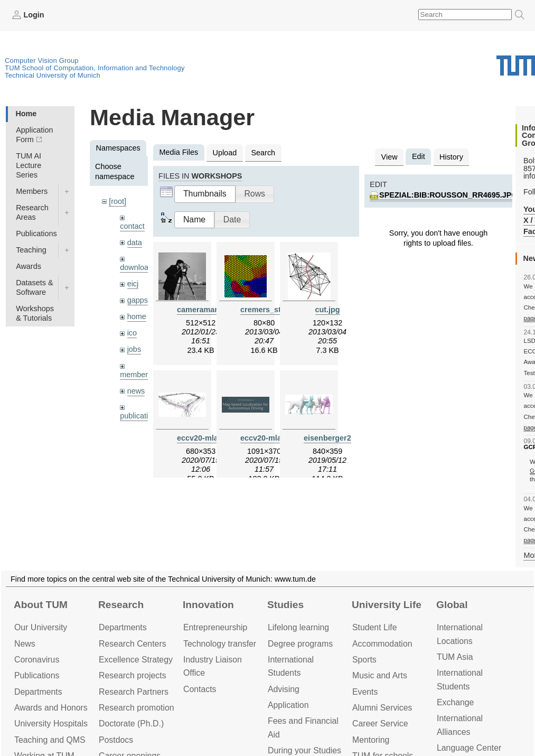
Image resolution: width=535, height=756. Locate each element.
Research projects (133, 675)
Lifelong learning (298, 627)
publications (140, 416)
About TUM (41, 605)
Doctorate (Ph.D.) (131, 724)
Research (121, 605)
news (136, 391)
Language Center (469, 748)
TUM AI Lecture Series (29, 165)
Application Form (34, 135)
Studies (285, 605)
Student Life (374, 627)
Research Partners (134, 692)
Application (288, 705)
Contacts (200, 689)
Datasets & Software (34, 287)
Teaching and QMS (50, 740)
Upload (225, 153)
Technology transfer (220, 644)
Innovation (208, 605)
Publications (36, 234)
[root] (118, 201)
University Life (387, 605)
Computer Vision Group (42, 60)
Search (263, 153)
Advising (284, 689)
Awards (29, 266)
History (451, 157)
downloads (138, 267)
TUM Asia (455, 657)
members (136, 375)
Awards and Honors (51, 708)
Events (365, 692)
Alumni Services (382, 708)
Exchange (455, 702)
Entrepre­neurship (215, 627)
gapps (138, 300)
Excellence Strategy (136, 660)
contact (132, 226)
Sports (364, 660)
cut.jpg (328, 310)
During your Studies (304, 750)
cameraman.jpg (205, 310)
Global (452, 605)
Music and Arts (380, 675)
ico (132, 333)
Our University (41, 627)
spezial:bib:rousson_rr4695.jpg (448, 195)
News (25, 644)
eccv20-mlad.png (271, 438)
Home (26, 114)
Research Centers (133, 644)
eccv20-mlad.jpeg (209, 438)
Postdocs (116, 740)
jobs (134, 349)
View (389, 157)
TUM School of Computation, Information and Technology (95, 68)
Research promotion (137, 708)
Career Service (380, 724)
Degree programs (300, 644)
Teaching (31, 250)
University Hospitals (51, 724)
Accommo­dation (382, 644)
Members (32, 191)
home (137, 316)
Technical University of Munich (53, 75)
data (135, 242)
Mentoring (371, 740)
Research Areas (32, 212)
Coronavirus (37, 660)
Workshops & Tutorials (35, 313)
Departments (38, 692)
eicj (133, 284)
